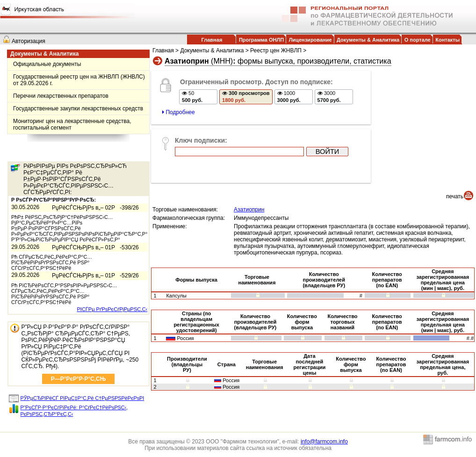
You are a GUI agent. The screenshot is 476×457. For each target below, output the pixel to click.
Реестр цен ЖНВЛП (276, 51)
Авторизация (29, 41)
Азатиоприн (249, 210)
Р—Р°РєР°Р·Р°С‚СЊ (79, 379)
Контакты (447, 40)
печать (455, 196)
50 (192, 97)
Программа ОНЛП (261, 40)
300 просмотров (246, 97)
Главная (212, 40)
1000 (289, 97)
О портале (418, 40)
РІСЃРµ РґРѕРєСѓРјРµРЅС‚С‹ (112, 309)
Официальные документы (47, 64)
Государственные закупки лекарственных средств (78, 109)
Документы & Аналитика (368, 40)
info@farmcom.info (324, 442)
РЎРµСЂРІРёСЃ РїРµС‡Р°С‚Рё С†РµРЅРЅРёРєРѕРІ (83, 398)
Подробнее (179, 112)
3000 (329, 97)
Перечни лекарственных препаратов (61, 96)
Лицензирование (310, 40)
